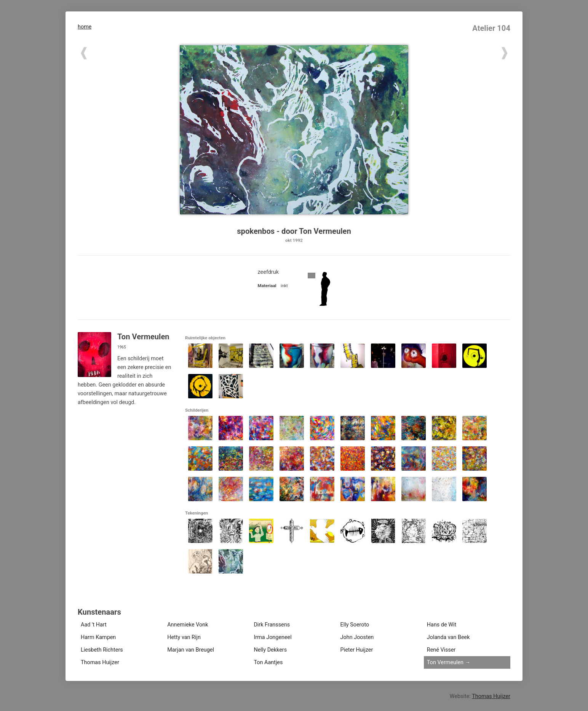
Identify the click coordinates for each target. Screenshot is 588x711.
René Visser (441, 650)
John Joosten (357, 637)
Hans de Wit (442, 625)
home (85, 27)
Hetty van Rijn (184, 637)
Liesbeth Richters (102, 650)
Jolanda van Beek (448, 637)
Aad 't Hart (94, 625)
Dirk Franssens (272, 625)
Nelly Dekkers (270, 650)
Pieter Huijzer (357, 650)
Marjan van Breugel (191, 650)
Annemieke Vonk (188, 625)
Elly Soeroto (355, 625)
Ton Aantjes (268, 662)
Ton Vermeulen (445, 662)
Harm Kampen (98, 637)
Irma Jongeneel (272, 637)
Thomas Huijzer (100, 662)
